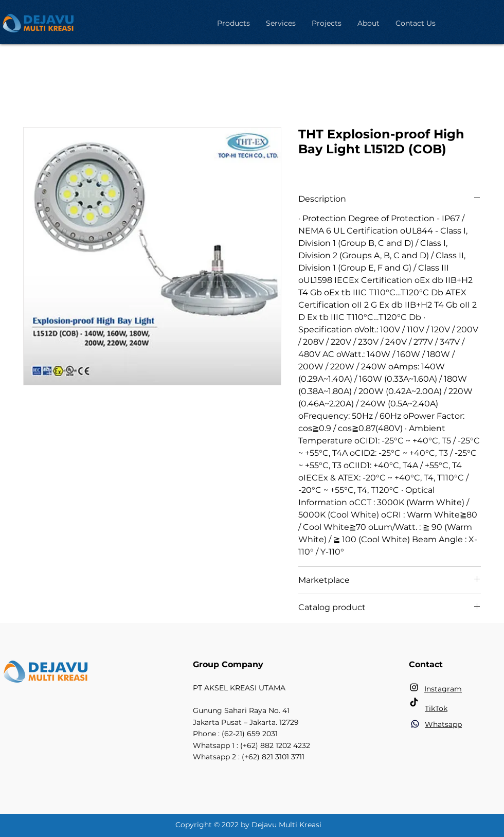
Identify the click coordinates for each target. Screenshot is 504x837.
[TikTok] (414, 703)
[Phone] (415, 724)
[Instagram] (414, 687)
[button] (233, 23)
